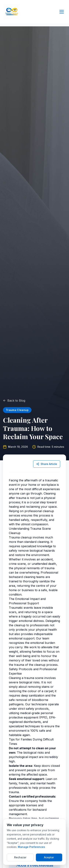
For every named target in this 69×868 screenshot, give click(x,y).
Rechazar (20, 857)
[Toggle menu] (62, 12)
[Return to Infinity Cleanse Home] (12, 12)
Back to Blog (14, 401)
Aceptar (49, 857)
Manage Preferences (31, 847)
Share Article (47, 464)
